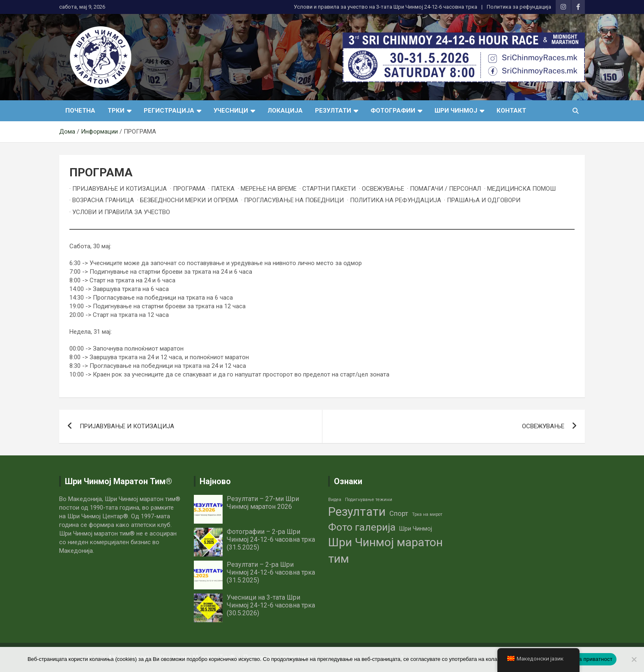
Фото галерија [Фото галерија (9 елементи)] (362, 527)
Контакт (511, 111)
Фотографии (393, 111)
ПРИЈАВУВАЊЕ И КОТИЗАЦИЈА (127, 426)
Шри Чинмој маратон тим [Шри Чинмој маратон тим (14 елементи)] (385, 551)
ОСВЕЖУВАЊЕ (543, 426)
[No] (634, 659)
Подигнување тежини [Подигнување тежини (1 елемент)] (369, 500)
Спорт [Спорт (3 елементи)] (399, 514)
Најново (215, 481)
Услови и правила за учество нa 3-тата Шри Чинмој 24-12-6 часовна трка (385, 7)
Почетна (80, 111)
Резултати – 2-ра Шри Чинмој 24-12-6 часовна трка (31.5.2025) (271, 572)
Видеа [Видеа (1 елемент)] (335, 500)
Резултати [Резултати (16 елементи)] (357, 512)
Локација (285, 111)
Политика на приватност (581, 659)
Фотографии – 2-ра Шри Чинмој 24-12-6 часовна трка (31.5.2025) (271, 539)
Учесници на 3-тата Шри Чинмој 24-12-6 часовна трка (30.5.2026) (271, 605)
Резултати (333, 111)
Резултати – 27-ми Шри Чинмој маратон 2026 (263, 503)
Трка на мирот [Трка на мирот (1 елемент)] (427, 514)
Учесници (231, 111)
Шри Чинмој (456, 111)
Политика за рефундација (519, 7)
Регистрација (169, 111)
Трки (116, 111)
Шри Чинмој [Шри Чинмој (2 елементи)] (416, 529)
